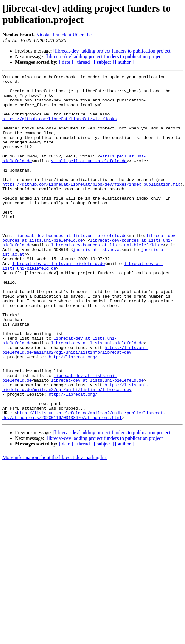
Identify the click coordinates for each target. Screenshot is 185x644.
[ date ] (66, 62)
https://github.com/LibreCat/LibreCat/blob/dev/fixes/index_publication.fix (91, 206)
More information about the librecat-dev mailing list (55, 526)
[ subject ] (104, 62)
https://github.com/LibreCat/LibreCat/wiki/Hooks (60, 128)
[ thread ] (83, 62)
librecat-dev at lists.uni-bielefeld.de (58, 302)
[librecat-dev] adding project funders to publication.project (112, 51)
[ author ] (124, 62)
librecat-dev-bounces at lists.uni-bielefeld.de (71, 268)
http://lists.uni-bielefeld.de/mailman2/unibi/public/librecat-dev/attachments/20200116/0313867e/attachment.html (84, 484)
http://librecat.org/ (73, 414)
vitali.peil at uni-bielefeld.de (89, 178)
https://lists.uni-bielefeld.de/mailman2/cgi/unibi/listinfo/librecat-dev (75, 405)
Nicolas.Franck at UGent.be (64, 35)
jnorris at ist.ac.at (97, 285)
